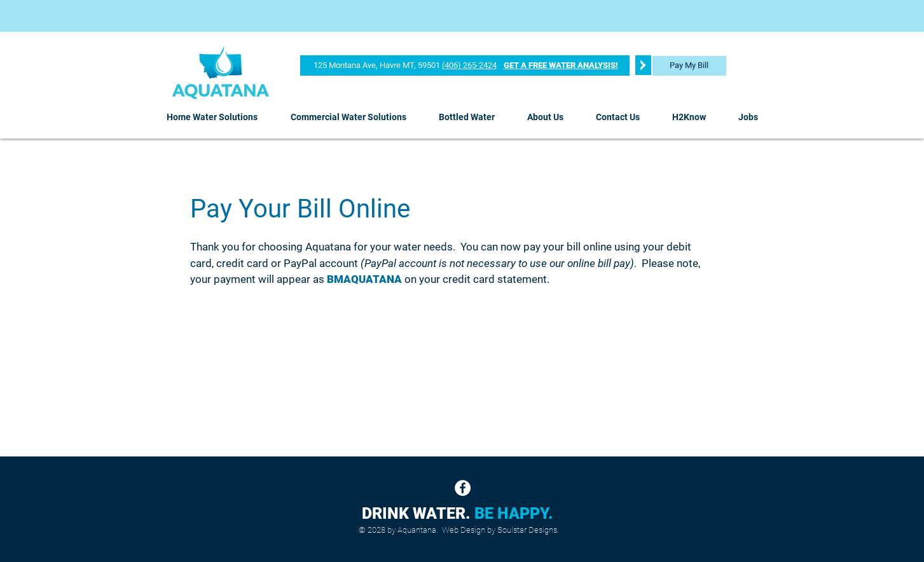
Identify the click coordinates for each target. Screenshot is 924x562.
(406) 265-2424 (469, 65)
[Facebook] (463, 488)
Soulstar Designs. (528, 530)
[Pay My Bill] (689, 66)
